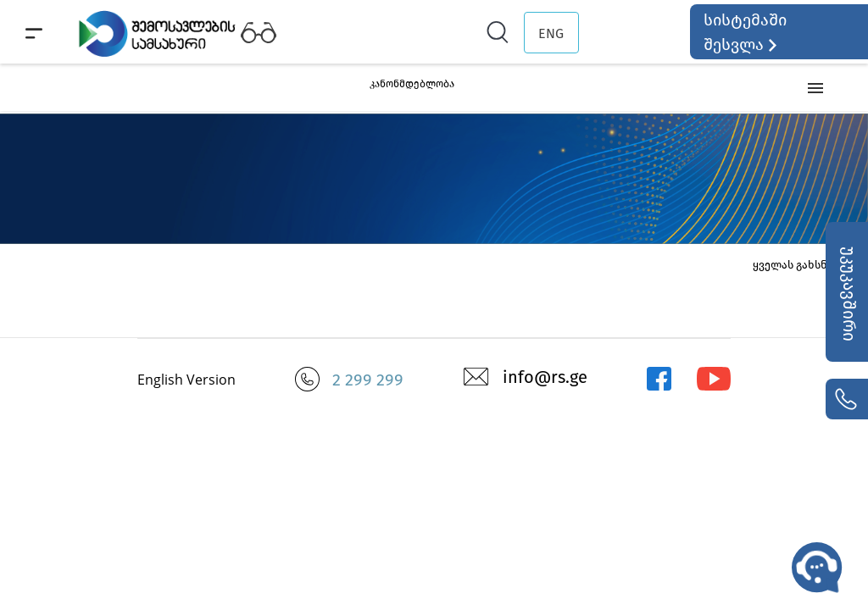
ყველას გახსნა (793, 265)
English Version (186, 380)
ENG (551, 33)
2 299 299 (368, 380)
